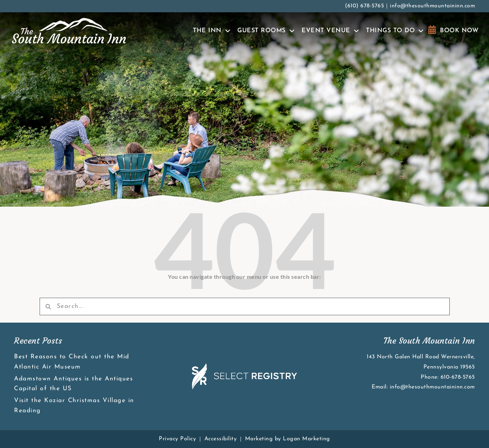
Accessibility (221, 439)
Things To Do (395, 31)
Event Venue (330, 31)
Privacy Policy (177, 439)
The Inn (212, 31)
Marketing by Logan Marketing (288, 439)
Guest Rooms (266, 31)
